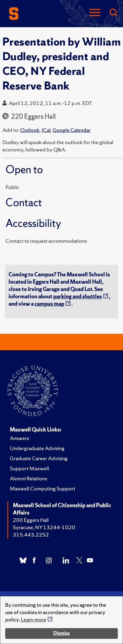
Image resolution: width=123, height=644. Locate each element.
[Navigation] (95, 13)
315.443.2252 (31, 535)
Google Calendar (72, 130)
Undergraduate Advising (37, 448)
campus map (49, 304)
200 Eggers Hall (31, 520)
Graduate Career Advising (39, 458)
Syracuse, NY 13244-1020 (44, 527)
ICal (46, 130)
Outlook (30, 130)
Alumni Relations (28, 478)
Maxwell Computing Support (43, 488)
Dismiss (61, 633)
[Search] (113, 13)
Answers (19, 438)
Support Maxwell (29, 468)
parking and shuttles (78, 296)
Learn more (34, 619)
